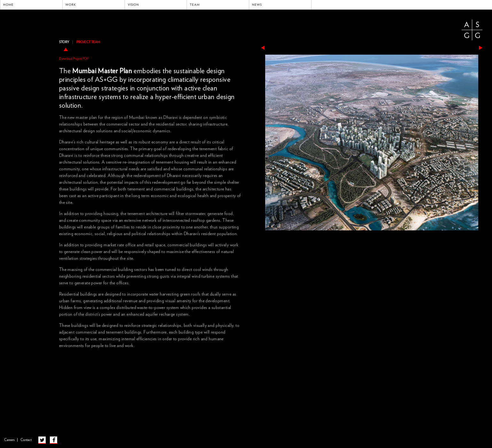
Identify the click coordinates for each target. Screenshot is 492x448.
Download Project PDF (74, 59)
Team (195, 5)
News (257, 5)
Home (8, 5)
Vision (134, 5)
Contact (26, 440)
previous (263, 48)
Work (71, 5)
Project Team (88, 42)
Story (64, 42)
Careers (9, 440)
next (481, 48)
